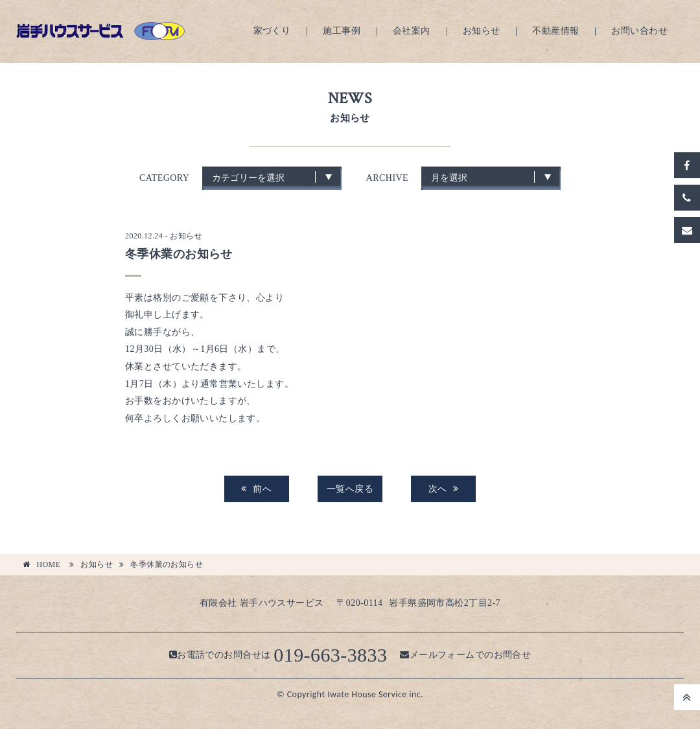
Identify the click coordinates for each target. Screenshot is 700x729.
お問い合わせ (639, 31)
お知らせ (482, 31)
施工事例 (342, 31)
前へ (256, 489)
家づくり (272, 31)
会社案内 (412, 31)
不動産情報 (555, 31)
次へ (444, 489)
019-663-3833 (330, 655)
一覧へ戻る (350, 489)
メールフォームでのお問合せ (465, 655)
